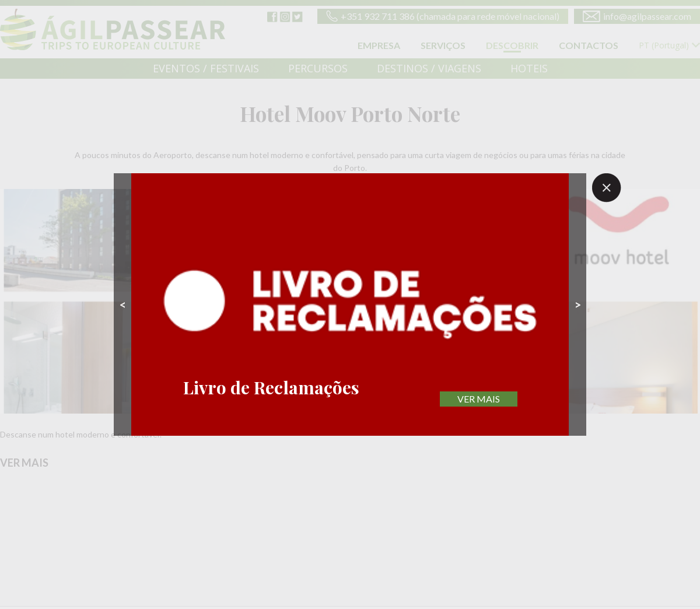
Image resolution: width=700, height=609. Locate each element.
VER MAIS (479, 399)
